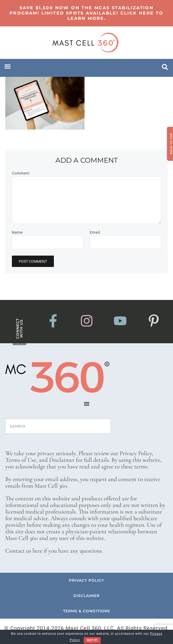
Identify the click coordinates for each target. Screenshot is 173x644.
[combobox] (58, 426)
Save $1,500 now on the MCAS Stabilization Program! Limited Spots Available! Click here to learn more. (86, 13)
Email (95, 232)
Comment (21, 173)
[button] (8, 67)
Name (17, 232)
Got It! (92, 640)
